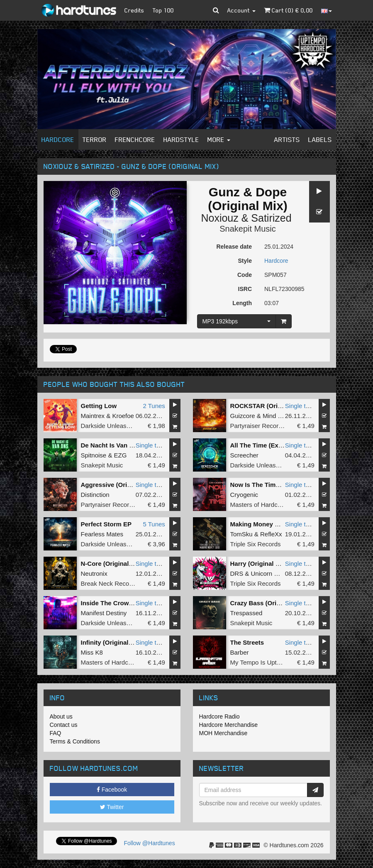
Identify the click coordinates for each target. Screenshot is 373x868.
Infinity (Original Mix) (112, 642)
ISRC (245, 289)
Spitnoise (94, 455)
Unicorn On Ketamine (281, 573)
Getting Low (99, 406)
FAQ (56, 733)
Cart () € (288, 10)
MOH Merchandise (223, 733)
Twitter (112, 807)
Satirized (271, 218)
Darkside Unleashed (109, 426)
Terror (95, 139)
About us (61, 716)
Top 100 (163, 10)
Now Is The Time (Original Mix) (275, 485)
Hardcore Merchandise (229, 725)
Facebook (112, 790)
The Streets (247, 642)
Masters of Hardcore (258, 505)
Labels (320, 139)
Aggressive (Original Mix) (118, 485)
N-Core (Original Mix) (112, 564)
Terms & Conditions (75, 741)
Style (245, 261)
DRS (237, 573)
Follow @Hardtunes (150, 843)
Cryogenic (244, 495)
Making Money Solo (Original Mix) (280, 524)
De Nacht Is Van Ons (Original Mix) (132, 445)
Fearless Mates (102, 534)
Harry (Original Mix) (259, 564)
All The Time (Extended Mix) (272, 445)
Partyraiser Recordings (262, 426)
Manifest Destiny (104, 613)
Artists (287, 139)
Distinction (95, 495)
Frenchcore (135, 139)
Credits (134, 10)
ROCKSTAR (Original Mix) (268, 406)
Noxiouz (219, 218)
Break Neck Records (110, 583)
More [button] (219, 139)
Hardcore (58, 139)
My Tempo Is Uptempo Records (274, 662)
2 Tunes (154, 406)
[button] (216, 10)
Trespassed (246, 613)
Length (242, 303)
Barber (240, 652)
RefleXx (271, 534)
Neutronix (94, 573)
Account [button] (241, 10)
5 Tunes (154, 524)
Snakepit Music (248, 229)
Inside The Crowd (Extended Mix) (130, 603)
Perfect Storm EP (106, 524)
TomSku (241, 534)
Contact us (64, 725)
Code (245, 275)
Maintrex (93, 416)
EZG (121, 455)
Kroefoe (123, 416)
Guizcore (243, 416)
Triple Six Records (256, 544)
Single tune (301, 406)
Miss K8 (92, 652)
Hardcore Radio (219, 716)
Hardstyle (181, 139)
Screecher (244, 455)
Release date (234, 247)
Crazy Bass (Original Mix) (268, 603)
